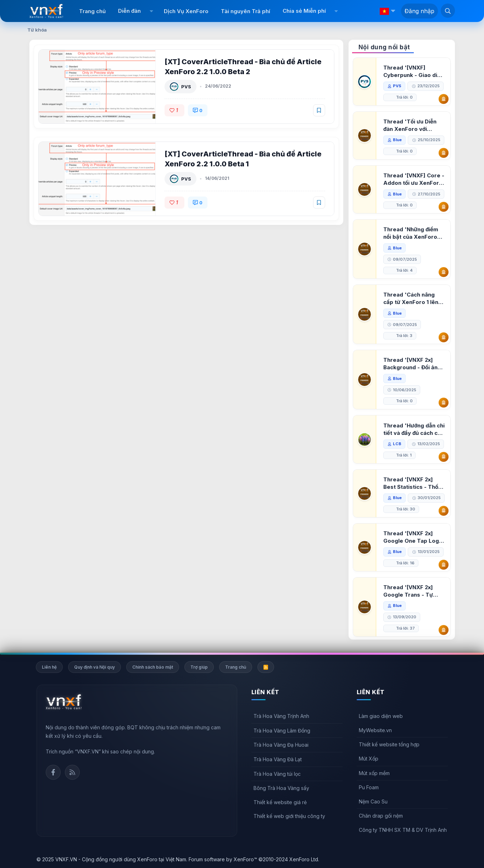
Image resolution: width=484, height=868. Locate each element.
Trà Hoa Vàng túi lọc (277, 774)
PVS (186, 87)
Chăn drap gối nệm (381, 816)
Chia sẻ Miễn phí (304, 11)
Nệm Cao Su (373, 801)
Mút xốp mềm (374, 773)
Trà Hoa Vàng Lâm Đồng (282, 731)
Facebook (53, 772)
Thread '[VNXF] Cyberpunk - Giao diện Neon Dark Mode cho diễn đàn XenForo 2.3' (413, 71)
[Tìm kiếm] (448, 11)
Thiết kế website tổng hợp (389, 744)
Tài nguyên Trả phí (246, 11)
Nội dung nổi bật (384, 47)
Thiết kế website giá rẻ (280, 802)
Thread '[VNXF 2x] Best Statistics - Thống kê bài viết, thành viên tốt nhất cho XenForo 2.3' (414, 483)
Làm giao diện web (381, 716)
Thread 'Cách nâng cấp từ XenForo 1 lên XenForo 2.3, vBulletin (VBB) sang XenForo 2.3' (413, 298)
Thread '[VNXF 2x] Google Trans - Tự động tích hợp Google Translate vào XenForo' (412, 591)
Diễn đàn (129, 11)
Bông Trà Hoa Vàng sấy (281, 788)
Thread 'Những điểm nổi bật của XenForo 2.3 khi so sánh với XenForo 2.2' (411, 233)
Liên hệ (49, 667)
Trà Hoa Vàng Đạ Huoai (281, 745)
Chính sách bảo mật (153, 667)
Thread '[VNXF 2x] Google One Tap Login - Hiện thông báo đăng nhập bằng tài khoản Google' (413, 537)
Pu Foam (369, 787)
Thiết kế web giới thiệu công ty (289, 816)
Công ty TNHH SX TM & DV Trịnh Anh (403, 830)
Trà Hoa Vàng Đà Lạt (278, 759)
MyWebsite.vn (375, 730)
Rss (72, 772)
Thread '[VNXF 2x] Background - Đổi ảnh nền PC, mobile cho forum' (412, 364)
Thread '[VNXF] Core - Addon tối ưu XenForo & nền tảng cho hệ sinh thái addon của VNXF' (414, 179)
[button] (151, 11)
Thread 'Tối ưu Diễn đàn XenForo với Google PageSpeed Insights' (410, 125)
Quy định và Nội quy (94, 667)
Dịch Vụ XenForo (186, 11)
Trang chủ (92, 11)
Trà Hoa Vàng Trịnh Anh (281, 716)
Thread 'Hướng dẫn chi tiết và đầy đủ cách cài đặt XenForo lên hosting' (414, 429)
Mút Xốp (369, 759)
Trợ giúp (199, 667)
